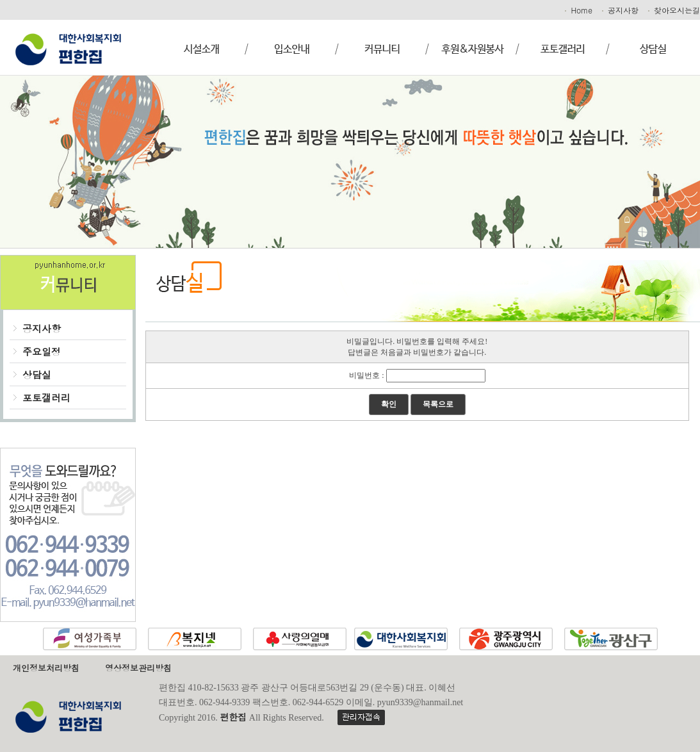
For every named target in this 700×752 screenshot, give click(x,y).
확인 (389, 404)
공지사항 (619, 10)
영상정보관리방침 (138, 668)
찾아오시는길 (673, 10)
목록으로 (438, 404)
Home (578, 10)
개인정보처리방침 (46, 668)
